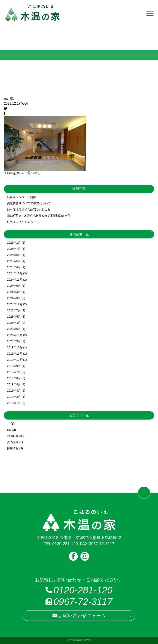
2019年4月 (14, 384)
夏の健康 (13, 442)
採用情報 (13, 448)
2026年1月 (14, 243)
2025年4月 (14, 267)
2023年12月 (15, 304)
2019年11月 (15, 354)
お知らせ (13, 436)
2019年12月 (15, 347)
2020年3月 (14, 341)
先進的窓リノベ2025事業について (29, 203)
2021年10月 (15, 335)
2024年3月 (14, 298)
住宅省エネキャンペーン (23, 222)
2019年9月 (14, 366)
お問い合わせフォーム (79, 616)
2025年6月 (14, 255)
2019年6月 (14, 378)
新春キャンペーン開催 (21, 197)
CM (9, 430)
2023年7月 (14, 310)
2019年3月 (14, 391)
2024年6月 (14, 286)
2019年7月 (14, 372)
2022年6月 (14, 329)
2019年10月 (15, 360)
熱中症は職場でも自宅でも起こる (29, 209)
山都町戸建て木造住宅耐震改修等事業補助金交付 (39, 216)
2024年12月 (15, 273)
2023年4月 (14, 323)
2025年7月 (14, 249)
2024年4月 (14, 292)
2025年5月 (14, 261)
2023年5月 (14, 317)
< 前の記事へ (14, 173)
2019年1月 (14, 403)
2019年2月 (14, 397)
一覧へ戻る (32, 173)
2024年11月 (15, 280)
